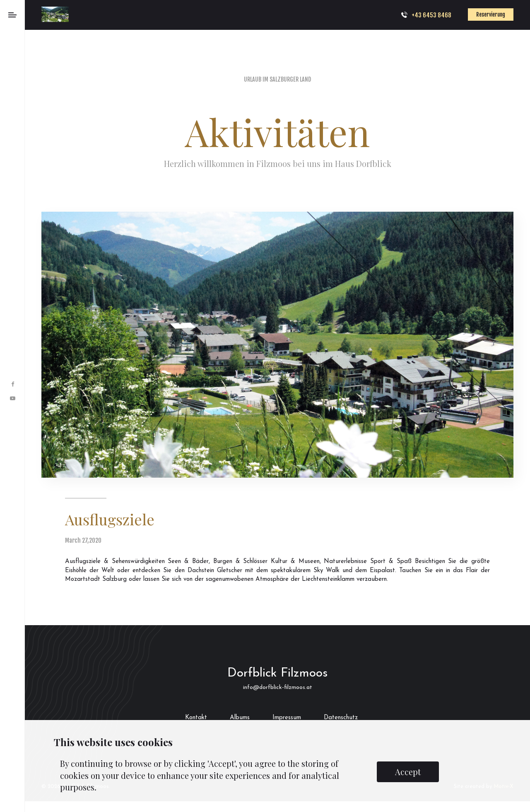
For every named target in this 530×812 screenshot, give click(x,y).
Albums (240, 718)
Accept (408, 772)
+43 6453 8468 (431, 15)
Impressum (287, 718)
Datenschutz (341, 718)
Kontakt (196, 718)
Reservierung (491, 15)
